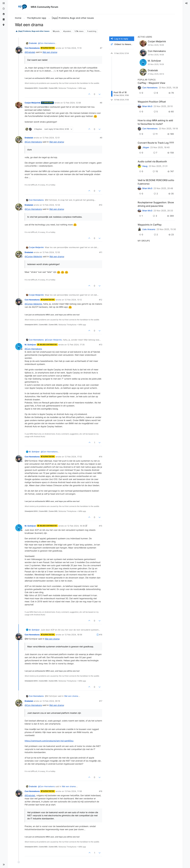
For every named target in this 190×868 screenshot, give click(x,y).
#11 (101, 252)
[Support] (4, 20)
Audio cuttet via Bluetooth (152, 161)
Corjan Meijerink (32, 103)
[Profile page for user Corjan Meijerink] (19, 105)
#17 (101, 701)
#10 (101, 205)
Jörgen (146, 147)
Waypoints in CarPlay (150, 225)
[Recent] (4, 9)
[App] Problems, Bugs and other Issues (33, 31)
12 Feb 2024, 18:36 (76, 526)
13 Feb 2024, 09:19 (51, 701)
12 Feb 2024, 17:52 (73, 457)
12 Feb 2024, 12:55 (51, 252)
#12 (101, 300)
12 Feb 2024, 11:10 (73, 48)
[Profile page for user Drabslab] (19, 140)
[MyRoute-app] (4, 25)
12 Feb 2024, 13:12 (73, 300)
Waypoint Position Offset (152, 102)
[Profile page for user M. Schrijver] (19, 347)
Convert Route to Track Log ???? (156, 143)
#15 (101, 526)
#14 (101, 457)
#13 (101, 345)
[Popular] (4, 14)
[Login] (186, 3)
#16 (101, 635)
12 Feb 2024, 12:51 (51, 138)
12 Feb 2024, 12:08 (72, 103)
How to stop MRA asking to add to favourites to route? (155, 122)
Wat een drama (50, 52)
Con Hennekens (32, 48)
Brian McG (147, 106)
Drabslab (33, 43)
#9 (101, 138)
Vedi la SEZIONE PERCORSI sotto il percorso (156, 182)
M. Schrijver (30, 345)
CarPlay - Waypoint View (151, 83)
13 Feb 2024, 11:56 (73, 791)
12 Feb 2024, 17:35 (76, 345)
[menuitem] (186, 3)
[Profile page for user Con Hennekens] (19, 50)
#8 (101, 103)
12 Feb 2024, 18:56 (73, 635)
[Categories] (4, 3)
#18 (101, 791)
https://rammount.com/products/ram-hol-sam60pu (49, 741)
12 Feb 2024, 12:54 (51, 205)
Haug (145, 166)
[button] (4, 865)
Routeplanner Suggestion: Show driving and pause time (156, 204)
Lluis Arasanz (149, 229)
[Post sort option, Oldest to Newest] (122, 44)
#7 (101, 48)
